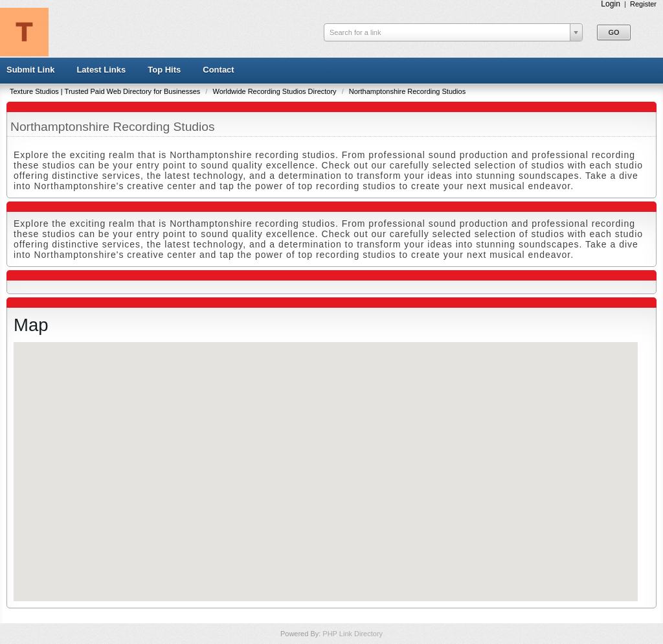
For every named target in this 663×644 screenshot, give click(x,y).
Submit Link (30, 70)
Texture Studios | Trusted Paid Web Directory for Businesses (106, 91)
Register (643, 4)
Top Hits (164, 70)
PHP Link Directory (353, 634)
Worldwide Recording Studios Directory (275, 91)
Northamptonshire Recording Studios (407, 91)
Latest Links (101, 70)
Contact (218, 70)
